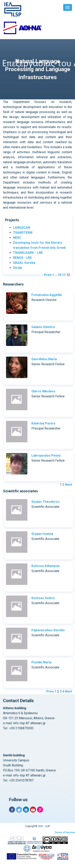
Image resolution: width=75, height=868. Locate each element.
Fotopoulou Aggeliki (47, 295)
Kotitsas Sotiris (43, 598)
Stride (18, 268)
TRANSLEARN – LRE (28, 253)
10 (59, 275)
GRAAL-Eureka (24, 263)
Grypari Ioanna (42, 534)
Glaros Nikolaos (43, 391)
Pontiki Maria (41, 662)
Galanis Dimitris (43, 327)
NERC (17, 238)
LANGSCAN (21, 228)
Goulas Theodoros (45, 502)
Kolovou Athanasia (45, 566)
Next (68, 485)
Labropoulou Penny (46, 455)
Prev (48, 275)
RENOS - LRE (22, 258)
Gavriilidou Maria (44, 359)
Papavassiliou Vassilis (48, 630)
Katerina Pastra (43, 423)
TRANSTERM (23, 233)
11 (64, 275)
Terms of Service (65, 832)
